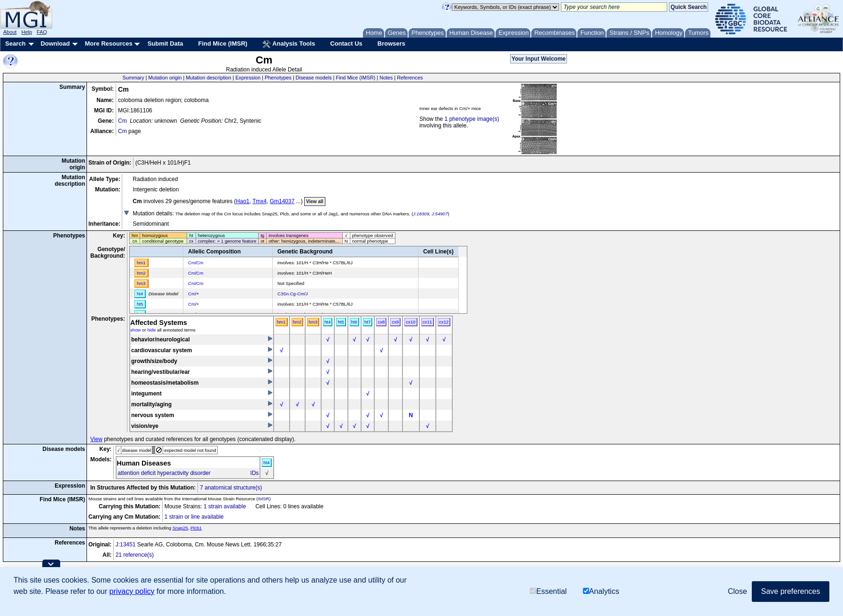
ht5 (341, 322)
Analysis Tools (289, 44)
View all (315, 201)
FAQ (42, 32)
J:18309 (421, 214)
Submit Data (165, 43)
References (410, 78)
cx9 (395, 322)
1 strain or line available (194, 517)
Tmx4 (260, 201)
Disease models (314, 78)
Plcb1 (196, 528)
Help (27, 32)
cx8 (381, 322)
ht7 (367, 322)
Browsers (391, 43)
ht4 (327, 322)
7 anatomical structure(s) (231, 488)
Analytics (601, 591)
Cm (122, 121)
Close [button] (737, 591)
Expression (248, 78)
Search (15, 43)
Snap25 (180, 528)
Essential (548, 591)
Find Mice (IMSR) (223, 43)
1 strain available (225, 506)
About (10, 32)
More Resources (108, 43)
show (135, 330)
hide (151, 330)
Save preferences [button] (791, 591)
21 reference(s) (135, 555)
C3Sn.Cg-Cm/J (293, 294)
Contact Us (346, 43)
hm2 (297, 322)
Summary (134, 78)
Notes (386, 78)
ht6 (354, 322)
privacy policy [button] (132, 591)
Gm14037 (282, 201)
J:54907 (440, 214)
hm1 (281, 322)
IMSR (263, 499)
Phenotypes (278, 78)
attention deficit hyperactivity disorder (164, 473)
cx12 (444, 322)
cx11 (427, 322)
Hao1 (243, 201)
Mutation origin (165, 78)
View (96, 439)
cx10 (410, 322)
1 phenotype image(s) (472, 119)
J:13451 (126, 545)
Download (55, 43)
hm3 (313, 322)
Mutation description (209, 78)
